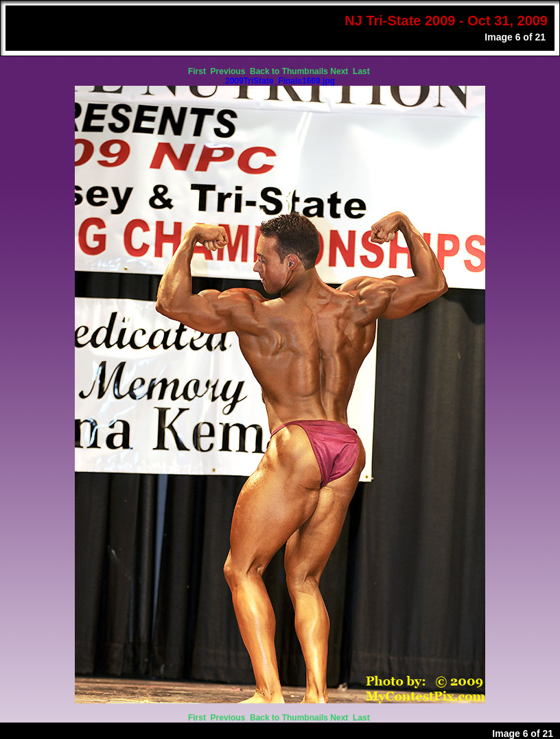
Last (362, 71)
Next (340, 71)
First (198, 71)
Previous (229, 71)
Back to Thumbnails (289, 71)
